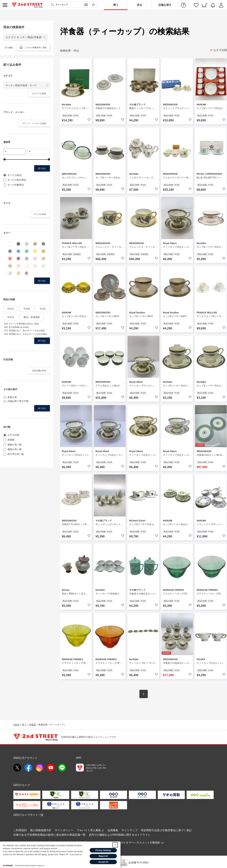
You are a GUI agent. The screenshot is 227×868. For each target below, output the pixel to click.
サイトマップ (130, 830)
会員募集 (113, 830)
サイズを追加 (40, 214)
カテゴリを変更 (39, 94)
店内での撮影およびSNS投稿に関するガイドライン (120, 835)
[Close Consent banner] (115, 845)
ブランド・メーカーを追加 (34, 123)
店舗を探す (165, 5)
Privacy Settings (103, 850)
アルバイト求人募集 (90, 830)
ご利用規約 (20, 830)
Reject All (103, 856)
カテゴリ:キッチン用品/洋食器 (23, 37)
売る (140, 5)
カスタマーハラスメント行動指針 (142, 843)
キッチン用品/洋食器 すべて (21, 85)
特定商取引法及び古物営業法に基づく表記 (166, 830)
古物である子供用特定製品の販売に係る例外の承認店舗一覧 (49, 835)
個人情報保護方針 (41, 830)
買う (116, 5)
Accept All (103, 862)
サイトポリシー (64, 830)
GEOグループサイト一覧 (28, 815)
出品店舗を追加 (39, 371)
